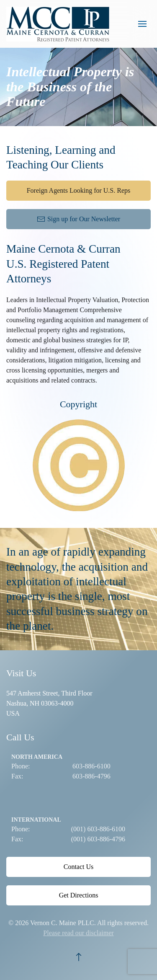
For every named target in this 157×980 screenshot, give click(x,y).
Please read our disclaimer (78, 933)
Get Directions (79, 895)
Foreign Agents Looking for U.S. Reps (79, 190)
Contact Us (79, 867)
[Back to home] (60, 24)
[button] (142, 24)
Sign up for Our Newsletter (78, 219)
